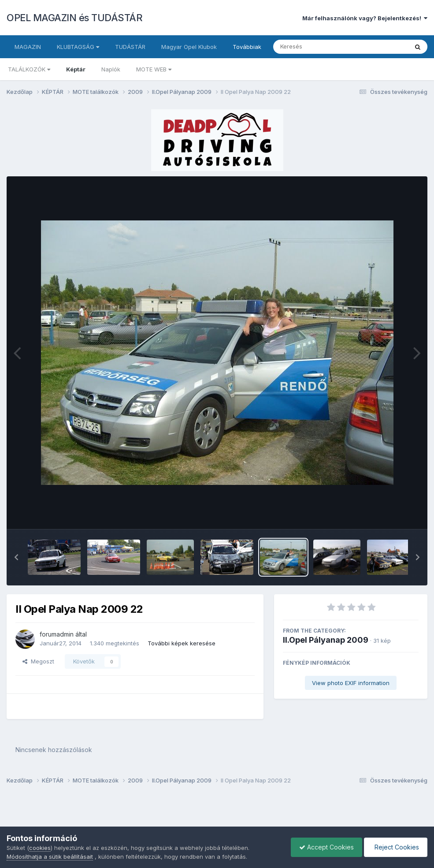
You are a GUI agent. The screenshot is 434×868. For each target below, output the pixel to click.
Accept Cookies (324, 847)
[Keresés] (317, 47)
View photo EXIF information (351, 683)
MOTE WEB (154, 69)
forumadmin (57, 634)
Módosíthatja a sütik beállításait (50, 857)
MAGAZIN (28, 47)
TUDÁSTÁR (130, 47)
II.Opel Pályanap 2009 (326, 640)
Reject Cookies (395, 847)
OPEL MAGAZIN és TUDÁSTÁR (74, 18)
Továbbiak (247, 47)
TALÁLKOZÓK (29, 69)
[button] (16, 557)
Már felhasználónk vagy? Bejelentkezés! (365, 18)
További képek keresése (182, 643)
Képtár (76, 69)
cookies (40, 848)
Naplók (111, 69)
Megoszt (38, 661)
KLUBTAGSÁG (78, 47)
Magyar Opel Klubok (189, 47)
